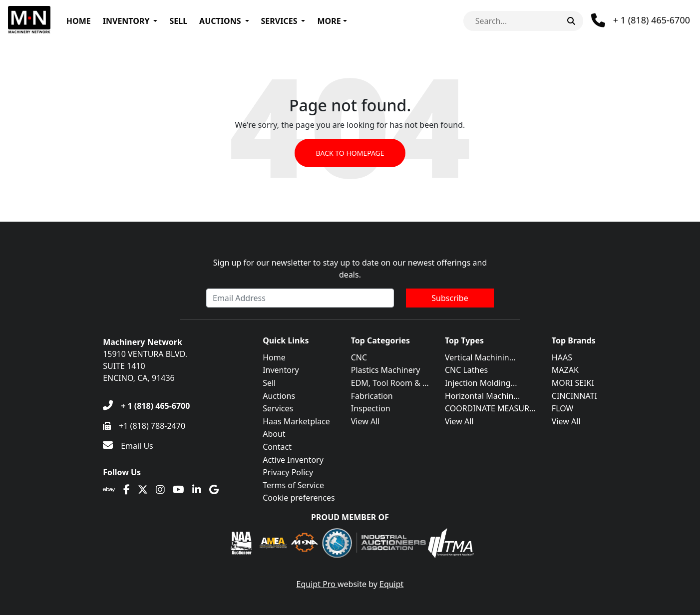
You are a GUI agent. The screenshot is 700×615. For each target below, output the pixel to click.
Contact (277, 447)
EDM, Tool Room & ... (390, 383)
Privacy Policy (288, 472)
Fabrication (372, 396)
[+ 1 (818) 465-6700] (146, 406)
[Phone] (641, 20)
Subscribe (450, 298)
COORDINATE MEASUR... (490, 408)
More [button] (329, 21)
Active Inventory (293, 460)
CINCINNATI (574, 396)
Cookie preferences (299, 498)
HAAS (562, 357)
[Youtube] (178, 490)
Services (279, 21)
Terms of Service (293, 485)
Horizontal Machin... (482, 396)
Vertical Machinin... (480, 357)
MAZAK (565, 370)
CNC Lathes (466, 370)
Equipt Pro (317, 584)
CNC (359, 357)
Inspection (371, 408)
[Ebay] (109, 490)
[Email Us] (128, 446)
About (274, 434)
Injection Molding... (481, 383)
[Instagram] (160, 490)
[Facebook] (127, 490)
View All (365, 421)
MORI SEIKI (573, 383)
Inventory (126, 21)
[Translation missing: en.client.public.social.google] (214, 490)
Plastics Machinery (386, 370)
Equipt (391, 584)
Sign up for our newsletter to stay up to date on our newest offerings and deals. (350, 269)
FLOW (563, 408)
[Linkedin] (197, 490)
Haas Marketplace (296, 421)
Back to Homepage (350, 153)
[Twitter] (143, 490)
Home (79, 21)
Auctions (220, 21)
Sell (178, 21)
